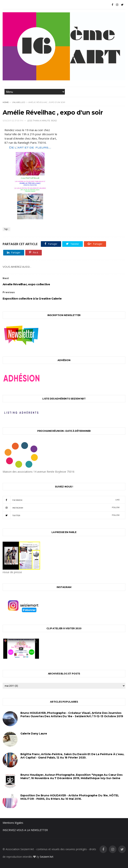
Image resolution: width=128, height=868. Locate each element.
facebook (61, 500)
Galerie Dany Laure (34, 734)
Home (6, 102)
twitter (61, 515)
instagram (61, 508)
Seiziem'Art (47, 857)
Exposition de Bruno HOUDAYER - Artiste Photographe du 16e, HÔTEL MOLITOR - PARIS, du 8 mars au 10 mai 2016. (70, 797)
